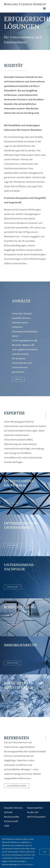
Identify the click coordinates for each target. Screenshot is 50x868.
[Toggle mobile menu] (45, 9)
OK (45, 852)
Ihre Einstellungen (27, 864)
